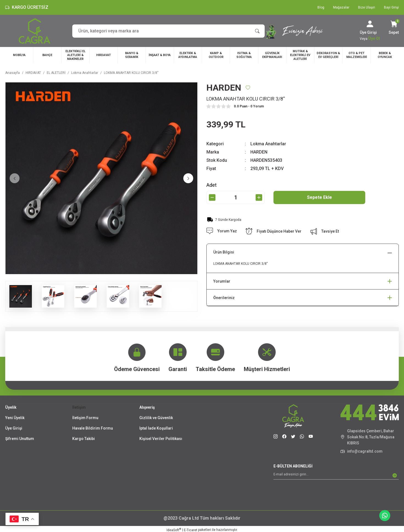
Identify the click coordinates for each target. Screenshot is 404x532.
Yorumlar (222, 281)
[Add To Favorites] (248, 88)
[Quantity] (236, 197)
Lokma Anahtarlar (268, 144)
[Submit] (395, 475)
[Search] (168, 31)
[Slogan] (302, 31)
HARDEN (259, 152)
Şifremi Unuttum (20, 439)
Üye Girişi (14, 428)
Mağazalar (341, 7)
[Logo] (34, 31)
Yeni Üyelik (15, 418)
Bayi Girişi (391, 7)
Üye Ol (374, 38)
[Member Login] (370, 24)
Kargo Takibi (84, 439)
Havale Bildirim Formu (93, 428)
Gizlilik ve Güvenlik (156, 418)
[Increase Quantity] (259, 197)
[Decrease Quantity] (212, 197)
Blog (321, 7)
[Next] (188, 178)
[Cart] (394, 28)
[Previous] (15, 178)
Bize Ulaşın (367, 7)
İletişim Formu (85, 418)
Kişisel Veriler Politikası (161, 439)
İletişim (79, 407)
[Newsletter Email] (336, 475)
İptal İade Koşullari (156, 428)
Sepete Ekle (319, 197)
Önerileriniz (224, 298)
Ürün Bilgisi (224, 252)
